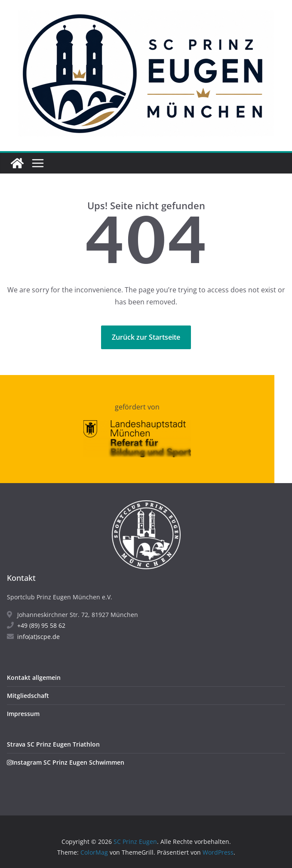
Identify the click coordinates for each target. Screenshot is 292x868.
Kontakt (21, 578)
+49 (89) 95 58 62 (36, 625)
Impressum (23, 714)
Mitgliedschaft (28, 696)
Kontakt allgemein (34, 677)
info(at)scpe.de (33, 637)
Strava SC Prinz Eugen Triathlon (53, 744)
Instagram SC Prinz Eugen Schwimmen (66, 762)
